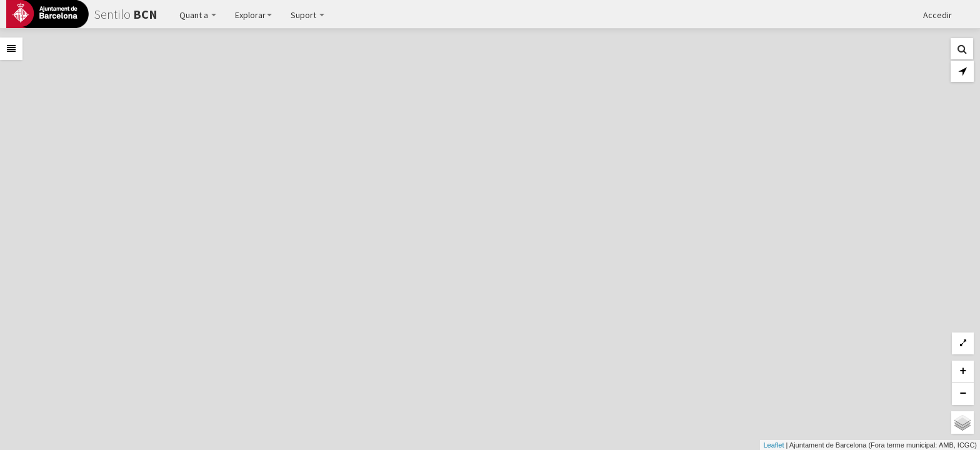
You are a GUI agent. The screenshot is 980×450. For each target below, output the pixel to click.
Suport (307, 15)
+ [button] (963, 371)
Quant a (198, 15)
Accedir (937, 15)
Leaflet (773, 445)
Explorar (253, 15)
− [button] (963, 394)
